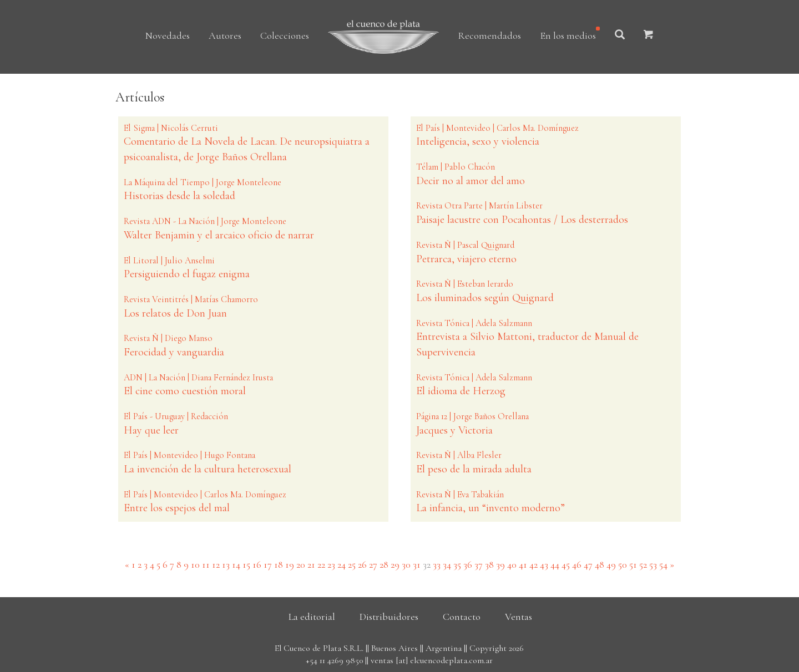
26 (362, 564)
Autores (225, 35)
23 (331, 564)
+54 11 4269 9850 (334, 660)
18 (279, 564)
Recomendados (489, 35)
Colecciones (285, 35)
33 (437, 564)
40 (512, 564)
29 (395, 564)
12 (216, 564)
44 (555, 564)
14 (236, 564)
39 (500, 564)
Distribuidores (389, 617)
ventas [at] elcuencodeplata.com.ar (432, 660)
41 (523, 564)
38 (489, 564)
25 (352, 564)
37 (479, 564)
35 (457, 564)
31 (417, 564)
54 (663, 564)
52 (643, 564)
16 (257, 564)
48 (600, 564)
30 (406, 564)
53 (653, 564)
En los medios (568, 35)
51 (633, 564)
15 (246, 564)
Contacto (462, 617)
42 (533, 564)
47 (588, 564)
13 (226, 564)
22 (321, 564)
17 (268, 564)
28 (384, 564)
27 (373, 564)
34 (447, 564)
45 (566, 564)
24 (342, 564)
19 (290, 564)
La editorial (312, 617)
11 (206, 564)
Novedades (168, 35)
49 (611, 564)
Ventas (519, 617)
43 (544, 564)
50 (623, 564)
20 (301, 564)
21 (311, 564)
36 (468, 564)
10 (195, 564)
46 (577, 564)
